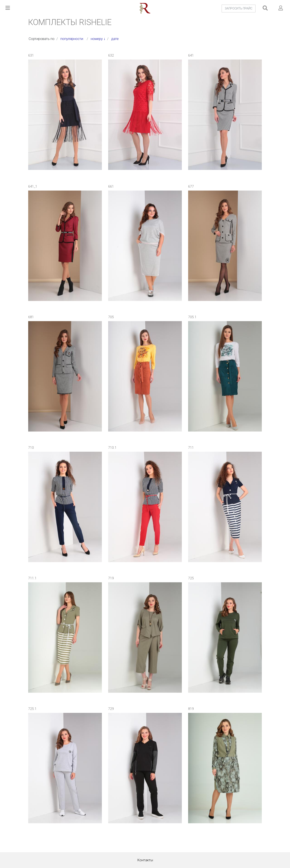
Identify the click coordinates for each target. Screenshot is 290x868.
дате (116, 39)
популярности (73, 39)
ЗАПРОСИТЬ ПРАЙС (239, 8)
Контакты (145, 860)
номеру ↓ (98, 39)
